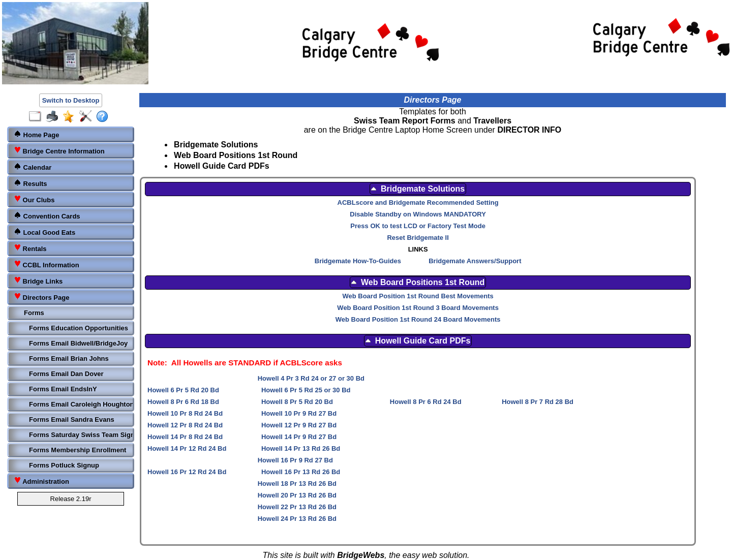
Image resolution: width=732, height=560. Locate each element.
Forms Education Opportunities (79, 328)
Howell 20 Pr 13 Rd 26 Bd (297, 495)
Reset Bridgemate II (418, 238)
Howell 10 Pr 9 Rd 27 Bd (299, 413)
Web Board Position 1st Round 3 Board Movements (418, 308)
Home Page (36, 134)
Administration (41, 481)
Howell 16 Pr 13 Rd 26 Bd (301, 472)
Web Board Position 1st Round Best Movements (418, 296)
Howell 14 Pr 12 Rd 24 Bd (187, 448)
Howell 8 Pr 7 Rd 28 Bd (538, 402)
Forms (34, 313)
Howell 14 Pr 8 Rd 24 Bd (185, 437)
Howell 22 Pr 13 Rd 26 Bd (297, 507)
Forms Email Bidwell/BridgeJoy (78, 343)
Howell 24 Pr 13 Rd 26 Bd (297, 519)
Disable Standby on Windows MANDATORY (418, 214)
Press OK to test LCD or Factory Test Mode (418, 226)
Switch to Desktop (71, 100)
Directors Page (41, 297)
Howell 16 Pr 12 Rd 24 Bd (187, 472)
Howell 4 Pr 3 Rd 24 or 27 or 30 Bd (311, 378)
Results (30, 183)
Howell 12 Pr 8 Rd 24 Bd (185, 425)
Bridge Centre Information (59, 151)
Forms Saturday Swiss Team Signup (80, 435)
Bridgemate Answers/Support (475, 261)
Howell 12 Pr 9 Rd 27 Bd (299, 425)
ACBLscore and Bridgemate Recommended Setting (418, 203)
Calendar (33, 167)
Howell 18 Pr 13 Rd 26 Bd (297, 484)
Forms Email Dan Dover (66, 374)
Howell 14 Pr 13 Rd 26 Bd (301, 448)
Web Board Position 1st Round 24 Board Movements (418, 319)
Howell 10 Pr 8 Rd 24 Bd (185, 413)
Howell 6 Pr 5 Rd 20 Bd (183, 390)
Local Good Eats (44, 232)
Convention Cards (47, 216)
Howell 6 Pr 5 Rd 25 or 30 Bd (306, 390)
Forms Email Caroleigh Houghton (80, 404)
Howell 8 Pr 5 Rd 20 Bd (297, 402)
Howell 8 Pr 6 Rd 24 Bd (426, 402)
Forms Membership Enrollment (78, 450)
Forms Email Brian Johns (69, 359)
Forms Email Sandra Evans (72, 419)
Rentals (30, 248)
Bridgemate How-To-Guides (358, 261)
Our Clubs (34, 199)
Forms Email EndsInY (63, 389)
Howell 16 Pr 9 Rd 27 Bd (295, 460)
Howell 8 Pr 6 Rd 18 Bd (183, 402)
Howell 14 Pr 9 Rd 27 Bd (299, 437)
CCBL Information (47, 265)
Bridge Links (38, 281)
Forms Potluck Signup (64, 465)
